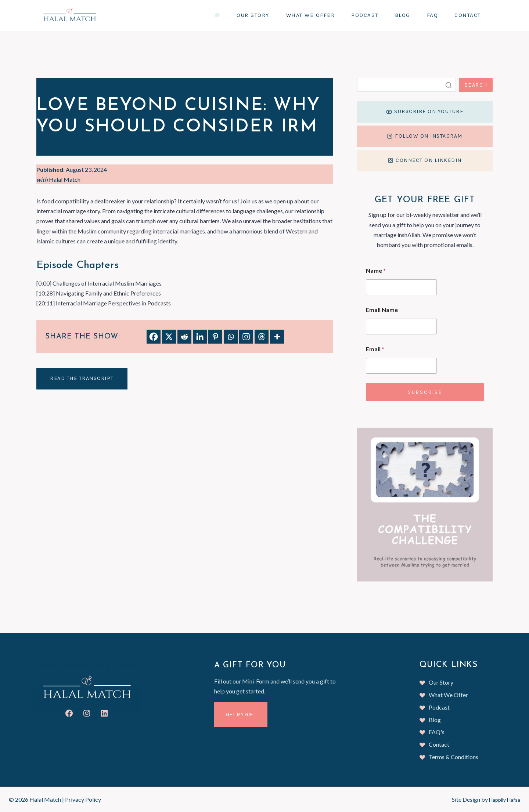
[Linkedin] (200, 337)
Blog (403, 15)
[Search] (409, 85)
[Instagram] (246, 337)
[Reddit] (184, 337)
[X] (169, 337)
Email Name (387, 320)
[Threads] (262, 337)
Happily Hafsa (502, 799)
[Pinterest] (215, 337)
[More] (277, 337)
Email (380, 359)
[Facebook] (154, 337)
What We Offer (311, 15)
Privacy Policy (83, 799)
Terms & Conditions (454, 757)
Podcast (365, 15)
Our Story (253, 15)
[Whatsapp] (231, 337)
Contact (468, 15)
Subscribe (427, 402)
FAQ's (437, 732)
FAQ (433, 15)
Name (381, 280)
